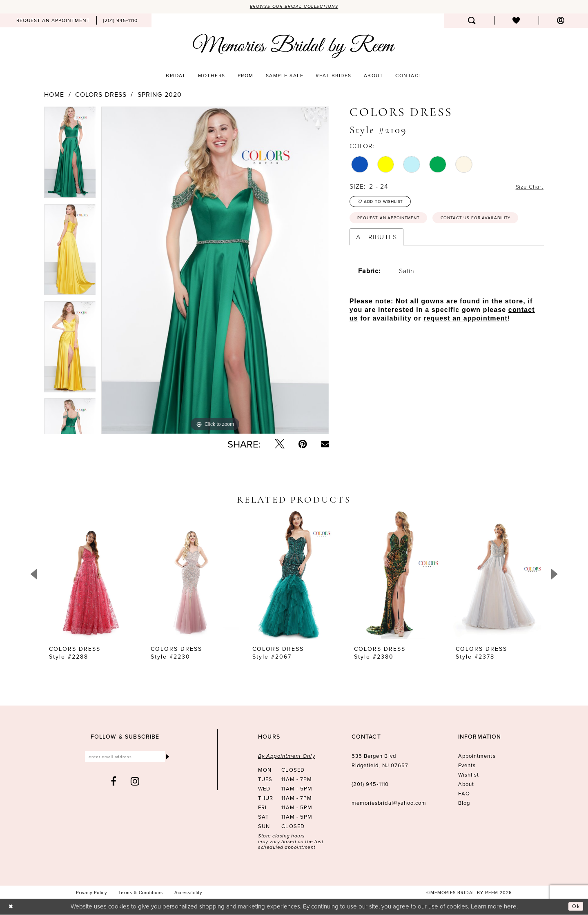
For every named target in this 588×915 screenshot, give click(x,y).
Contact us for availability (400, 243)
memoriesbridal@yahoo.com (389, 804)
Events (467, 766)
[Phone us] (120, 21)
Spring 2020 (160, 95)
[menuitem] (53, 21)
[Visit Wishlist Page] (516, 21)
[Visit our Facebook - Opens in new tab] (114, 784)
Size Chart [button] (527, 188)
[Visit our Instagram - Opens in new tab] (135, 784)
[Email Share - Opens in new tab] (325, 445)
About (466, 785)
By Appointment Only (287, 757)
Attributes (376, 263)
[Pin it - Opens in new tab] (303, 445)
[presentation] (91, 575)
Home (54, 95)
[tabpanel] (70, 156)
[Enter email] (125, 758)
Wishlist (469, 775)
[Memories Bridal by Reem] (294, 47)
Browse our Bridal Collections (294, 7)
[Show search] (472, 21)
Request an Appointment (396, 224)
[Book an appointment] (53, 21)
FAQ (464, 794)
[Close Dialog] (12, 907)
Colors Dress (101, 95)
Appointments (477, 757)
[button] (561, 21)
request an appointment (465, 344)
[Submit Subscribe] (167, 758)
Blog (464, 804)
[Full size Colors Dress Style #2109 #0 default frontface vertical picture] (215, 271)
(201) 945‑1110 (370, 785)
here (510, 907)
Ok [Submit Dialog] (575, 907)
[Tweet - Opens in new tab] (280, 445)
